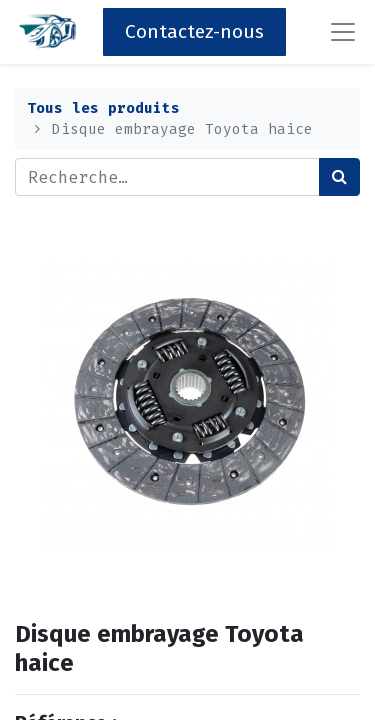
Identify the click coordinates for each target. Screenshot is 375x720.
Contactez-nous (194, 31)
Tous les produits (103, 108)
